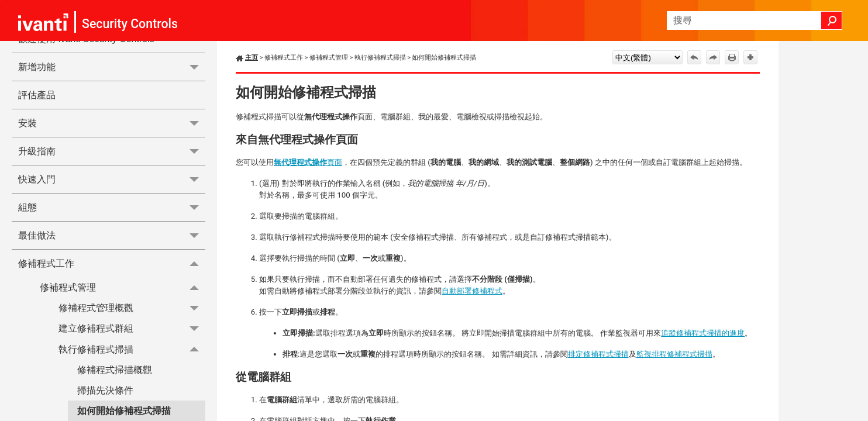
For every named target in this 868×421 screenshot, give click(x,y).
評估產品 (37, 95)
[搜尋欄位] (755, 20)
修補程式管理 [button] (123, 287)
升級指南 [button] (112, 151)
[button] (832, 20)
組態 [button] (112, 207)
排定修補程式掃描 (598, 354)
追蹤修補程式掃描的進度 (703, 333)
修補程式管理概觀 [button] (132, 308)
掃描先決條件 (105, 390)
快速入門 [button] (112, 179)
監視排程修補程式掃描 (674, 354)
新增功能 (112, 67)
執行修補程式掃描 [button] (132, 349)
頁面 (308, 162)
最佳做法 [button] (112, 235)
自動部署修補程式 (472, 291)
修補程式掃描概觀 (115, 370)
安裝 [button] (112, 123)
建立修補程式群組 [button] (132, 329)
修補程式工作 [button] (112, 263)
